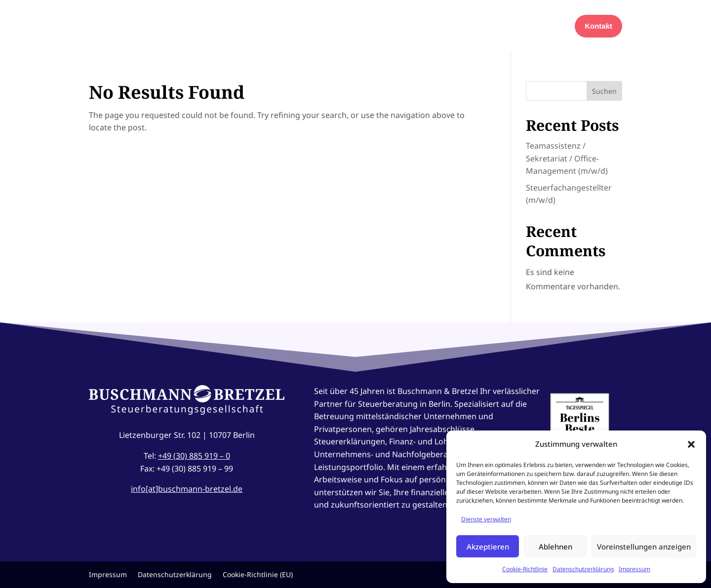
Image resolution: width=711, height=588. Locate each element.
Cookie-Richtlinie (525, 569)
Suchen (604, 91)
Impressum (634, 569)
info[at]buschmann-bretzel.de (187, 489)
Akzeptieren (488, 547)
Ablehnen (555, 547)
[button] (691, 444)
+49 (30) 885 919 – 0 (194, 456)
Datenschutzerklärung (583, 569)
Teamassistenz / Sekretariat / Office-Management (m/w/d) (567, 158)
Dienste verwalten (486, 519)
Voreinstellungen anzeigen (644, 547)
